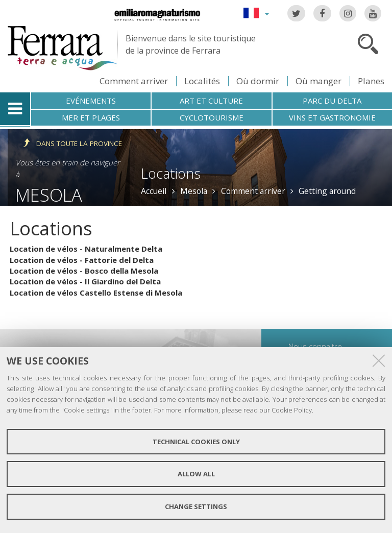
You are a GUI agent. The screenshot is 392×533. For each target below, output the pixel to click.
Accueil (154, 191)
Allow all (196, 474)
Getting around (327, 191)
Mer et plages (91, 117)
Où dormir (258, 81)
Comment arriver (134, 81)
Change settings (196, 506)
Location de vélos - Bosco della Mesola (84, 271)
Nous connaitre (315, 346)
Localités (202, 81)
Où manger (318, 81)
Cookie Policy (292, 410)
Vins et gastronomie (332, 117)
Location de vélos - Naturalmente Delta (86, 249)
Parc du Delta (332, 101)
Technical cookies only (196, 442)
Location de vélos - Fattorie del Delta (82, 260)
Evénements (91, 101)
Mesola (49, 195)
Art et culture (211, 101)
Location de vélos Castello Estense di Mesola (96, 293)
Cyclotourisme (212, 117)
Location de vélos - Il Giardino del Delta (85, 281)
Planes (371, 81)
